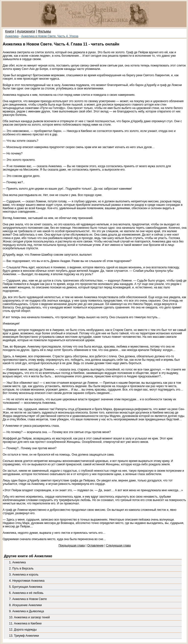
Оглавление (95, 546)
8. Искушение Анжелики (25, 605)
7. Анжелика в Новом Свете (28, 599)
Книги (10, 31)
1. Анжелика (17, 562)
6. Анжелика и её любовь (26, 593)
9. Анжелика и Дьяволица (26, 611)
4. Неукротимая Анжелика (27, 581)
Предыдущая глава (72, 546)
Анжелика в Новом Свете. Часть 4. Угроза (50, 36)
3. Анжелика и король (24, 575)
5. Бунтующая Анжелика (26, 587)
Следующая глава (118, 546)
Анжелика (12, 36)
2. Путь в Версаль (21, 568)
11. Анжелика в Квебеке (25, 623)
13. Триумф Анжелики (24, 636)
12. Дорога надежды (23, 630)
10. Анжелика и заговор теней (29, 617)
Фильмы (45, 31)
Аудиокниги (26, 31)
